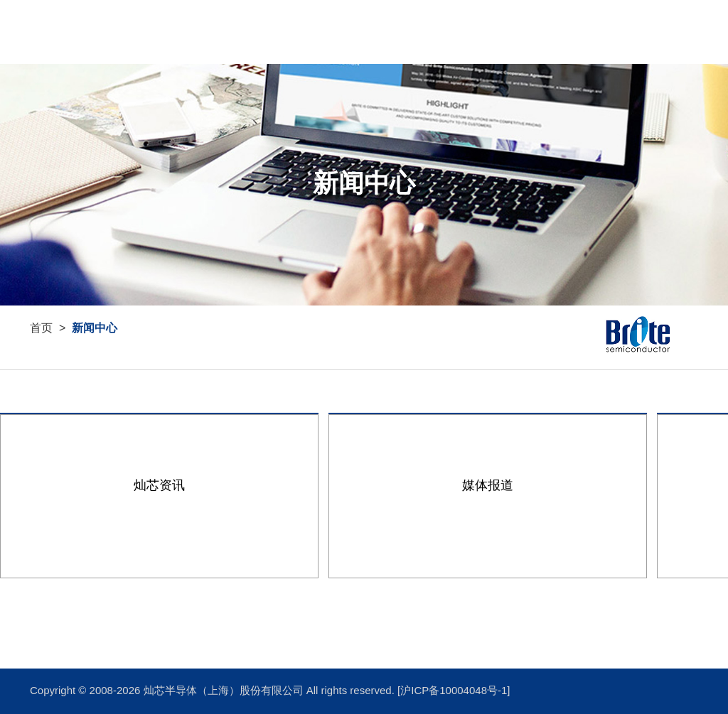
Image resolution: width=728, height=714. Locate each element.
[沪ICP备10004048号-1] (454, 691)
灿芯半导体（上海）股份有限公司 (225, 691)
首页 (620, 32)
